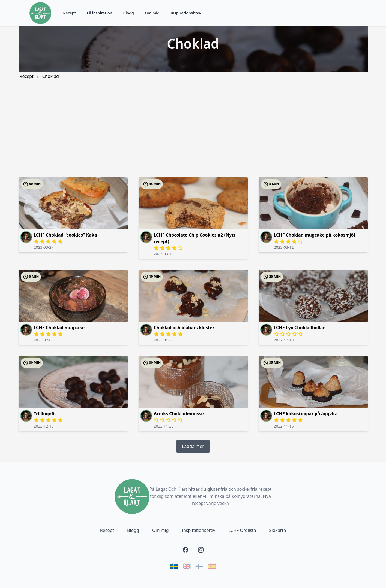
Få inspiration (99, 13)
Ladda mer (193, 446)
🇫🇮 (199, 566)
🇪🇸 (212, 566)
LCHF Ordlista (242, 530)
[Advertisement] (193, 122)
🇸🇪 (174, 566)
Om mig (152, 13)
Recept (70, 13)
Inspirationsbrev (186, 13)
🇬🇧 (187, 566)
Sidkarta (278, 530)
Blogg (128, 13)
